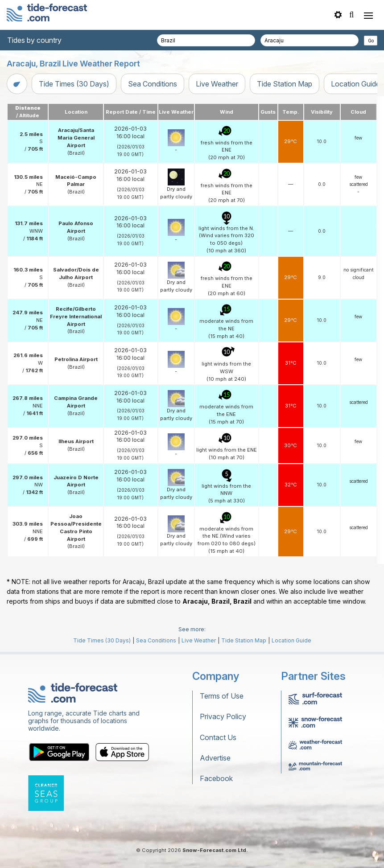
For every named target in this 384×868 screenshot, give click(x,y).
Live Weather (217, 84)
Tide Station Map (285, 84)
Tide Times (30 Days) (74, 84)
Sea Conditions (153, 84)
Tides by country (34, 40)
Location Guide (291, 640)
